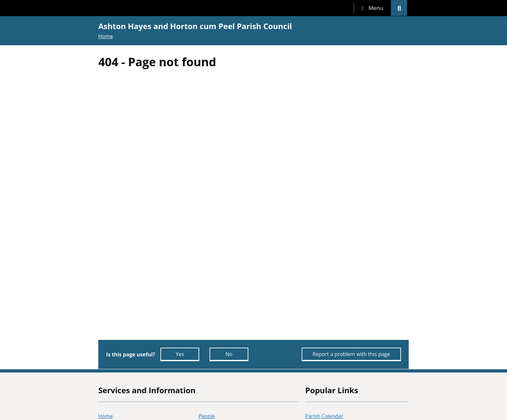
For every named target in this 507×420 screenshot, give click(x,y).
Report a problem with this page (351, 354)
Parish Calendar (324, 416)
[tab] (372, 8)
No (229, 354)
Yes (180, 354)
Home (106, 36)
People (207, 416)
